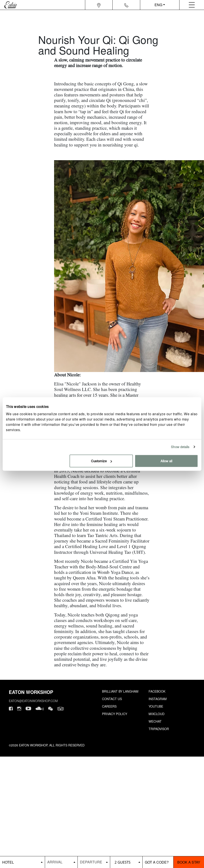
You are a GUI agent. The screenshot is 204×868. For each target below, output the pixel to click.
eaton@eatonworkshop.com (33, 701)
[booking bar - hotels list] (22, 862)
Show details (180, 447)
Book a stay (189, 862)
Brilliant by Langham (120, 691)
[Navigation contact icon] (126, 5)
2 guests (123, 862)
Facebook (157, 691)
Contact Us (112, 699)
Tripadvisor (159, 729)
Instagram (158, 699)
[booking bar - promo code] (158, 862)
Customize (101, 461)
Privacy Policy (115, 714)
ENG (158, 5)
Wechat (155, 721)
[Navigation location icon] (99, 5)
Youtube (156, 706)
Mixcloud (157, 714)
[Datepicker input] (61, 862)
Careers (109, 706)
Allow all (166, 461)
